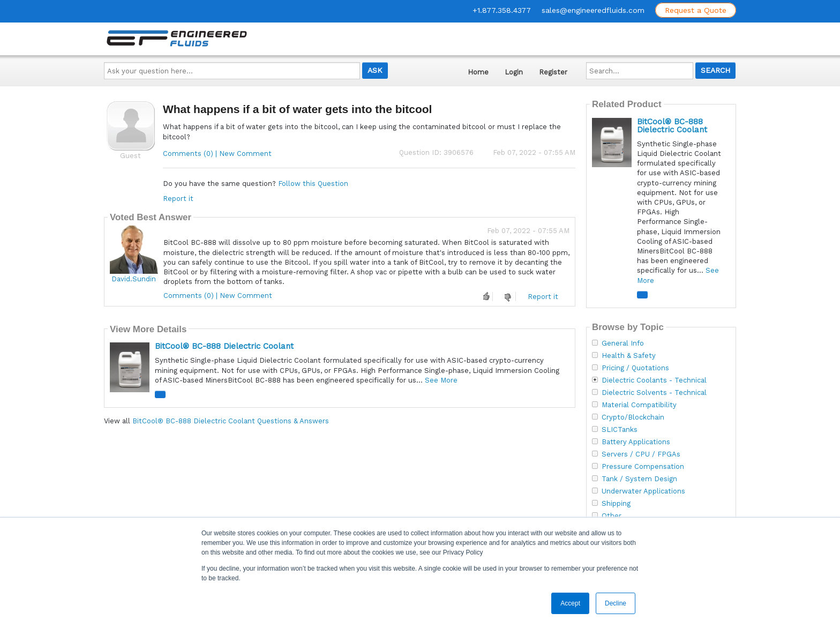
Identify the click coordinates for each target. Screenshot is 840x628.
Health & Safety (629, 356)
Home (478, 72)
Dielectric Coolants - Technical (654, 380)
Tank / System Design (639, 479)
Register (553, 72)
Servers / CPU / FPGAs (641, 454)
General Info (623, 343)
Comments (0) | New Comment (217, 154)
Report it (178, 199)
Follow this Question (313, 184)
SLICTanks (620, 430)
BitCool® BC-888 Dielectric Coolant (224, 346)
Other (612, 516)
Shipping (616, 504)
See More (441, 380)
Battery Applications (636, 442)
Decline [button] (616, 603)
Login (514, 72)
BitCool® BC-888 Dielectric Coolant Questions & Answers (231, 421)
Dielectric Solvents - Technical (654, 393)
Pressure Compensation (643, 467)
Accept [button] (570, 603)
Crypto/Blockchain (633, 417)
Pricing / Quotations (635, 368)
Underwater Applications (643, 491)
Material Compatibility (639, 405)
